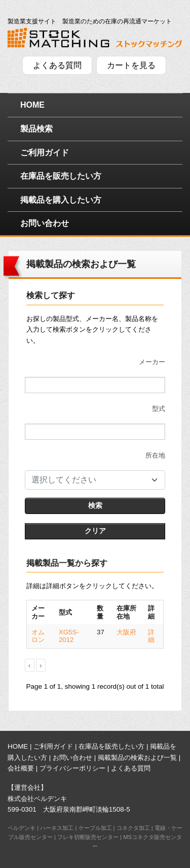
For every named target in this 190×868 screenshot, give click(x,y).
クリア (95, 531)
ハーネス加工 (57, 828)
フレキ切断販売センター (88, 837)
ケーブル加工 (95, 828)
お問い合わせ (45, 223)
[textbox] (89, 480)
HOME (32, 105)
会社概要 (21, 768)
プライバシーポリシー (72, 768)
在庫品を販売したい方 (61, 176)
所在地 (155, 455)
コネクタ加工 (133, 828)
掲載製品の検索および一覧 (137, 758)
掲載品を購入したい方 (61, 200)
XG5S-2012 (69, 636)
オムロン (38, 636)
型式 (159, 409)
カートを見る (131, 65)
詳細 (151, 636)
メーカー (152, 362)
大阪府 (126, 632)
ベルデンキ (22, 828)
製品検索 (36, 129)
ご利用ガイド (45, 153)
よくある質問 (57, 65)
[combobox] (95, 480)
